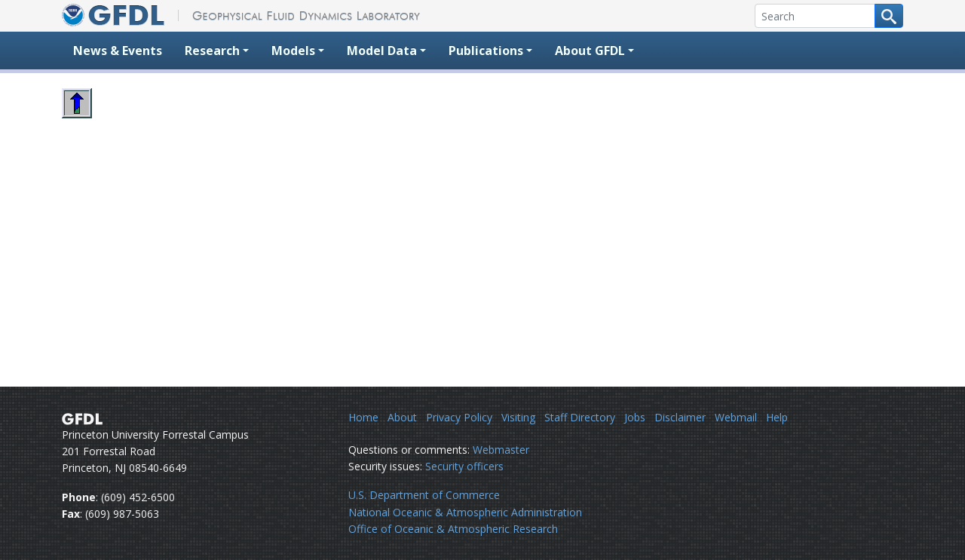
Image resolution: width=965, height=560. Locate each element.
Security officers (464, 466)
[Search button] (889, 16)
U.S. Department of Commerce (424, 495)
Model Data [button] (382, 50)
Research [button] (212, 50)
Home (363, 417)
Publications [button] (486, 50)
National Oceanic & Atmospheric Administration (465, 512)
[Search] (815, 16)
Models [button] (293, 50)
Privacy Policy (459, 417)
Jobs (635, 417)
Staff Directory (580, 417)
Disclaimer (680, 417)
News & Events (118, 50)
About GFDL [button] (590, 50)
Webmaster (501, 450)
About (402, 417)
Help (777, 417)
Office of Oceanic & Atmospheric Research (453, 529)
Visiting (518, 417)
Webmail (736, 417)
